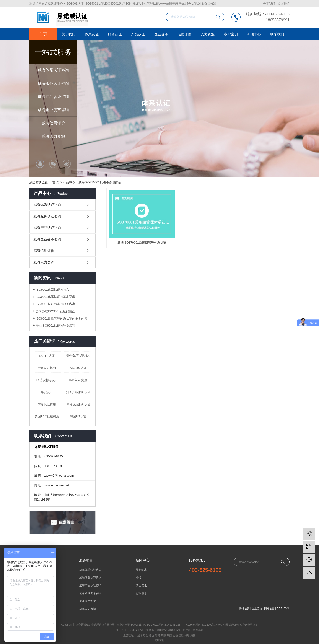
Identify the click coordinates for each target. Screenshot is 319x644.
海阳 (193, 636)
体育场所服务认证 (78, 404)
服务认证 (115, 34)
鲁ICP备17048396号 (168, 630)
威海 (140, 636)
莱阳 (163, 636)
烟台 (146, 636)
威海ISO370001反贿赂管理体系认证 (135, 233)
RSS (279, 608)
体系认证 (92, 34)
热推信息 (244, 608)
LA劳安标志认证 (47, 380)
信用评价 (184, 34)
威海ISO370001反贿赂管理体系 (100, 182)
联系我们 (277, 34)
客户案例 (231, 34)
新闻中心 (254, 34)
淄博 (158, 636)
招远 (187, 636)
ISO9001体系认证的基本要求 (55, 297)
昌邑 (181, 636)
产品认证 (138, 34)
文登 (175, 636)
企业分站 (257, 608)
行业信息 (141, 593)
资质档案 (159, 640)
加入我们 (283, 3)
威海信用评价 (53, 123)
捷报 (138, 578)
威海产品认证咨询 (53, 97)
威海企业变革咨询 (53, 110)
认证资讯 (141, 585)
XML (287, 608)
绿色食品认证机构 (78, 356)
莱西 (169, 636)
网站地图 (269, 608)
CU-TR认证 (47, 356)
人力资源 (208, 34)
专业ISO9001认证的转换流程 (55, 326)
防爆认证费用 (47, 404)
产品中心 (69, 182)
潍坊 (151, 636)
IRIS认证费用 (78, 380)
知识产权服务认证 (78, 392)
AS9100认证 (78, 368)
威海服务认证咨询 (53, 83)
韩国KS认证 (78, 416)
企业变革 (161, 34)
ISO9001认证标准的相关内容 (55, 304)
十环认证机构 (47, 368)
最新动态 (141, 570)
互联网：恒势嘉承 (193, 630)
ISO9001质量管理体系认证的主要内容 (61, 318)
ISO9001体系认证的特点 (52, 290)
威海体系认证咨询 (53, 70)
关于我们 (269, 3)
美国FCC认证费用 (47, 416)
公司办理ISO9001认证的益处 (55, 311)
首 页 (56, 182)
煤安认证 (47, 392)
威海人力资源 (53, 136)
